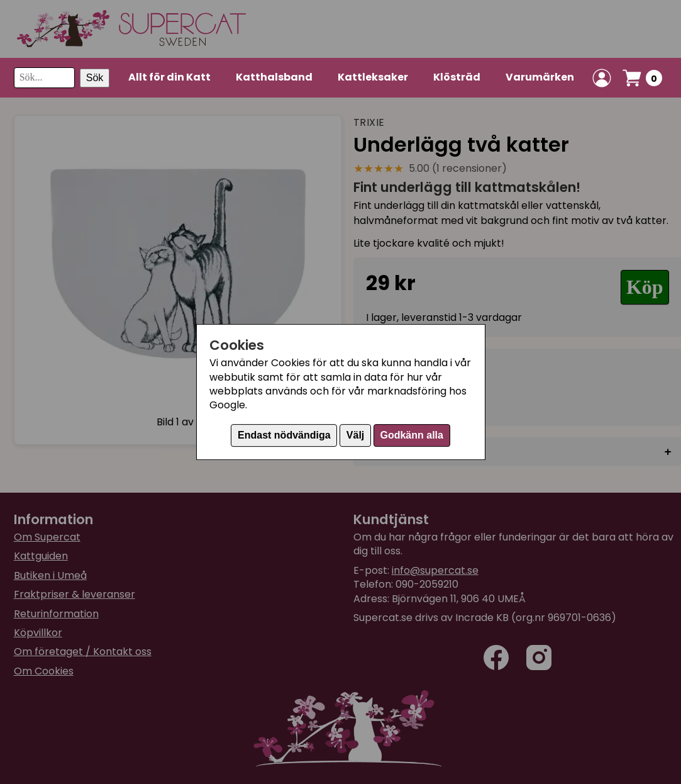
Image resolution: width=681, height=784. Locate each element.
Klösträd (457, 77)
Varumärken (540, 77)
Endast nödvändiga (284, 435)
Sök (95, 78)
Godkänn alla (411, 435)
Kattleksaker (373, 77)
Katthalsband (274, 77)
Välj (355, 435)
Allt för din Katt (169, 77)
